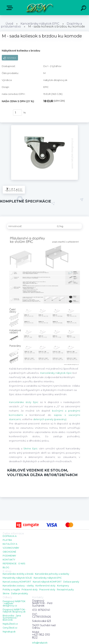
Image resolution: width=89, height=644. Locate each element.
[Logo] (39, 8)
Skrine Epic (30, 448)
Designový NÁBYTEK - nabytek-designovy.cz (14, 604)
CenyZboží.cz (10, 628)
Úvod (9, 24)
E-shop (10, 8)
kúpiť (6, 113)
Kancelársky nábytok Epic (56, 373)
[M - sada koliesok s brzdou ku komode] (44, 126)
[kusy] (17, 113)
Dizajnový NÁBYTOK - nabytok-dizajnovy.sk (14, 611)
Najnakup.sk (9, 632)
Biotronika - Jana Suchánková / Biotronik (12, 618)
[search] (84, 9)
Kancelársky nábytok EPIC (40, 24)
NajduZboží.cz (10, 624)
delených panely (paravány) (50, 419)
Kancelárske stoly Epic (24, 402)
